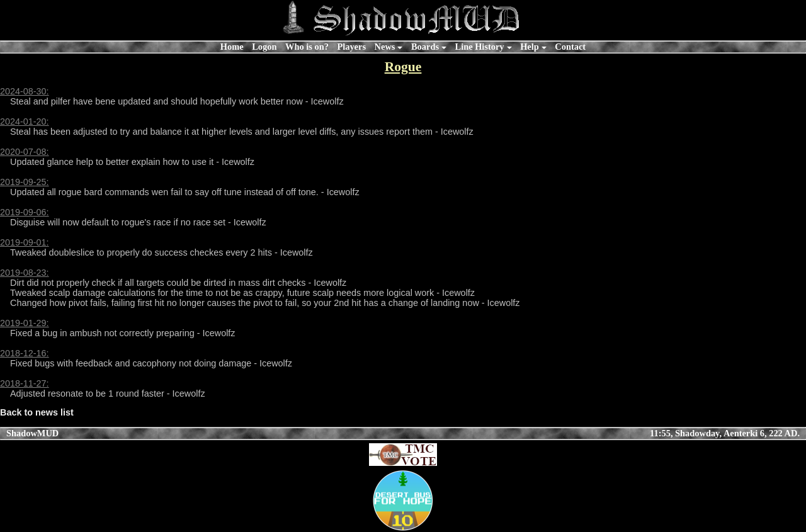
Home (232, 47)
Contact (570, 47)
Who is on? (307, 47)
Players (351, 47)
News (385, 47)
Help (530, 47)
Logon (264, 47)
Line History (480, 47)
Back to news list (37, 412)
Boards (425, 47)
